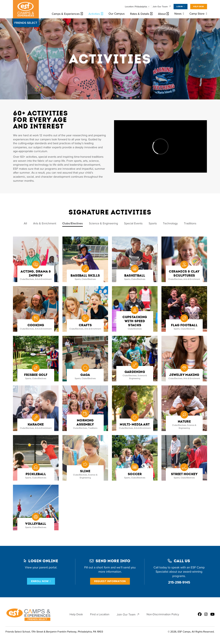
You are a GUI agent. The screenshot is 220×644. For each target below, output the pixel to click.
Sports (153, 223)
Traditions (190, 223)
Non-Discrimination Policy (163, 614)
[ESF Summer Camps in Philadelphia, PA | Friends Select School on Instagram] (206, 614)
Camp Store (197, 14)
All (25, 223)
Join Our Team (160, 7)
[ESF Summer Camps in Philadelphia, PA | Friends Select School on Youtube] (212, 614)
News (178, 14)
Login (180, 6)
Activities (94, 14)
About (162, 14)
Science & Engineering (103, 223)
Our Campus (117, 14)
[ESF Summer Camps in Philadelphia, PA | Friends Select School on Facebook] (200, 614)
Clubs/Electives (73, 223)
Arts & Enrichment (45, 223)
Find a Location (100, 614)
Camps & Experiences (66, 14)
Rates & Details (140, 14)
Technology (170, 223)
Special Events (133, 223)
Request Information (110, 581)
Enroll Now (40, 581)
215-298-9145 (179, 582)
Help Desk (199, 6)
